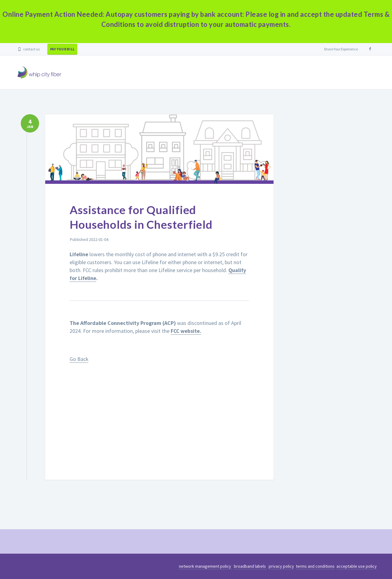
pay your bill (62, 49)
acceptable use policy (357, 566)
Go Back (79, 358)
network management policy (205, 566)
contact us (29, 49)
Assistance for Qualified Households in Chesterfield (147, 217)
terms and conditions (315, 566)
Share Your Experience (341, 49)
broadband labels (250, 566)
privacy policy (281, 566)
